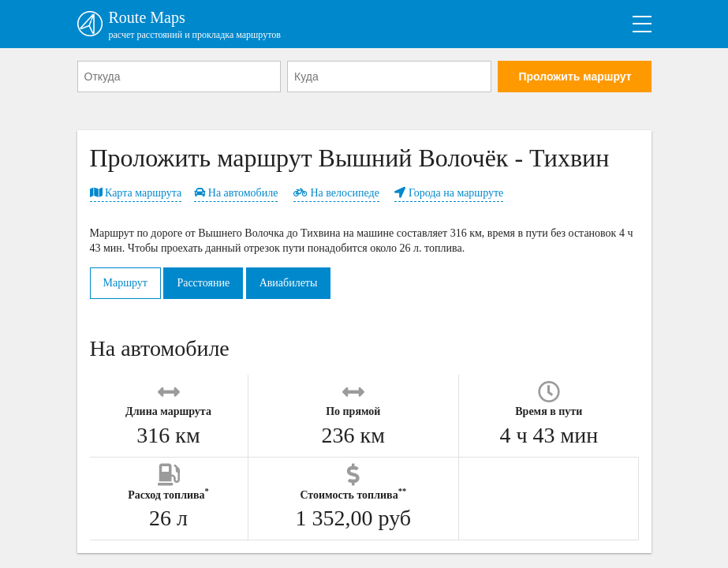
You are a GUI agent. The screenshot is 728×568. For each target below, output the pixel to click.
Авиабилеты (289, 283)
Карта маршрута (136, 193)
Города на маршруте (449, 193)
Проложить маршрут (575, 77)
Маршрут (125, 283)
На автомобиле (236, 193)
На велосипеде (336, 193)
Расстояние (203, 283)
